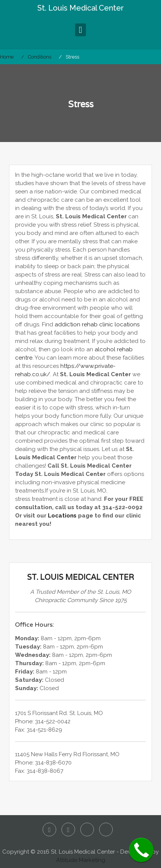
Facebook (49, 829)
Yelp (87, 829)
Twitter (68, 829)
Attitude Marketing (81, 860)
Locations (62, 516)
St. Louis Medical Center (80, 8)
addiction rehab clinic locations (97, 324)
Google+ (106, 829)
